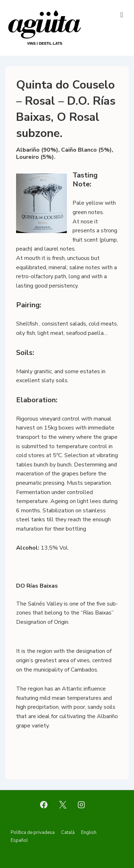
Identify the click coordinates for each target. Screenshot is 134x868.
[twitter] (63, 805)
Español (19, 840)
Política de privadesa (33, 833)
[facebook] (44, 805)
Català (68, 833)
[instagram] (81, 805)
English (89, 833)
